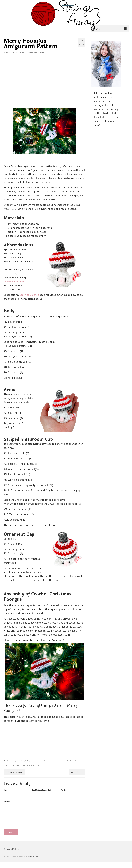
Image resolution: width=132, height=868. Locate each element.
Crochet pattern (34, 761)
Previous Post (15, 772)
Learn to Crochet (29, 295)
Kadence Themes (34, 856)
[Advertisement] (45, 82)
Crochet (27, 761)
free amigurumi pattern (47, 761)
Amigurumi (9, 761)
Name (6, 790)
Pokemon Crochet (34, 765)
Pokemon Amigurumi (22, 765)
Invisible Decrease (14, 281)
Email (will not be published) (42, 790)
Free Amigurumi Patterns (21, 52)
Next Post (76, 772)
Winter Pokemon (34, 52)
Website (64, 790)
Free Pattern (71, 761)
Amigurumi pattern (18, 761)
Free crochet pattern (61, 761)
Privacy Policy (11, 849)
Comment (7, 801)
